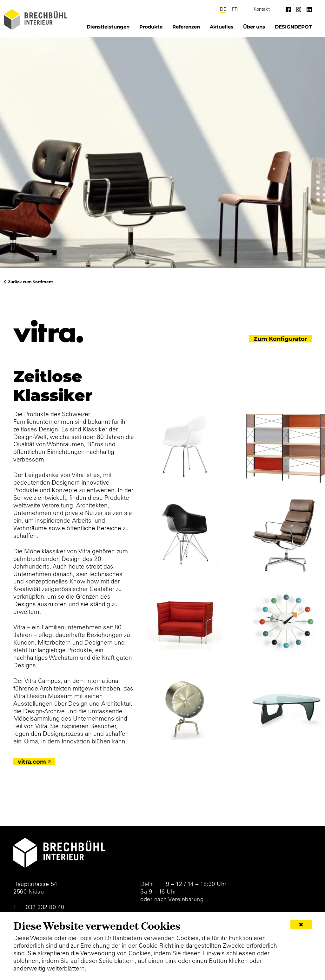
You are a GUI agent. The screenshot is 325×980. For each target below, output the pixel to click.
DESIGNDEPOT (293, 27)
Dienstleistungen (108, 27)
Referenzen (186, 27)
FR (235, 9)
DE (223, 9)
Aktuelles (222, 27)
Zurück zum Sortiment (30, 282)
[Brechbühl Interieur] (36, 19)
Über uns (254, 27)
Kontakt (262, 9)
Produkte (151, 27)
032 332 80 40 (45, 907)
